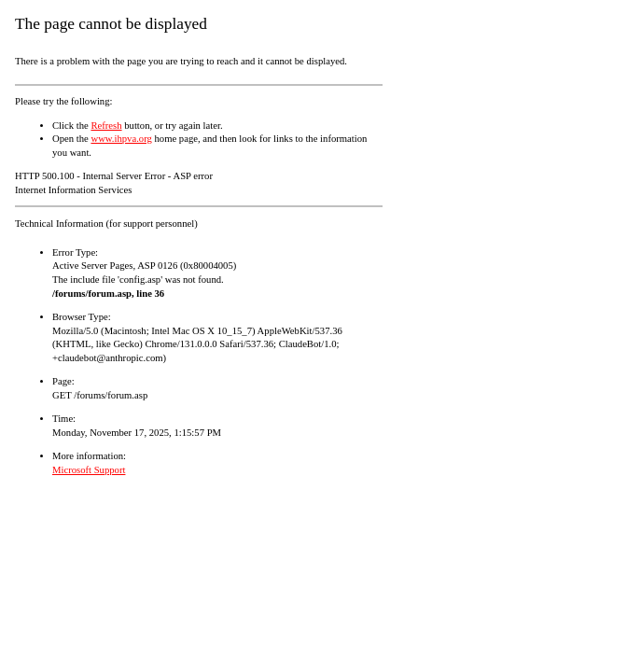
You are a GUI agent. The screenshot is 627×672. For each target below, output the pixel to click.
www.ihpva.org (121, 139)
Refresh (106, 126)
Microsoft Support (89, 470)
